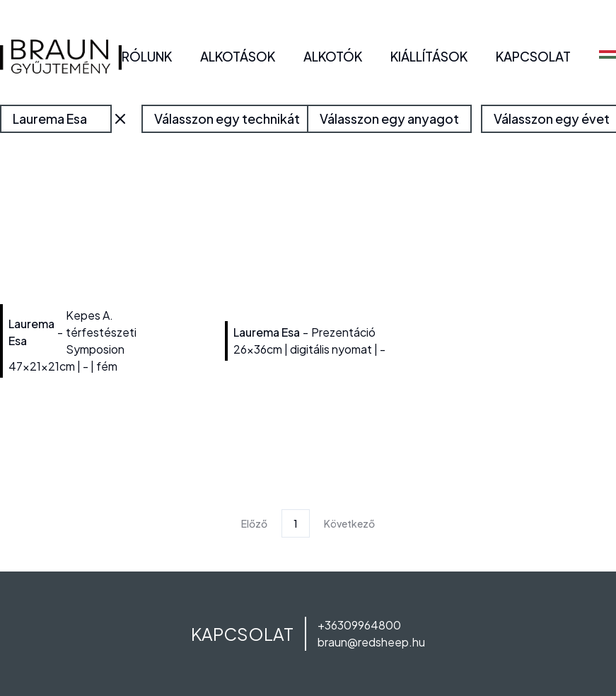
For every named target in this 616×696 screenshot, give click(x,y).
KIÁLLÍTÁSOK (429, 56)
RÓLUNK (147, 56)
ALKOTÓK (333, 56)
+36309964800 (359, 625)
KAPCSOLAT (533, 56)
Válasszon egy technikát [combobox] (227, 118)
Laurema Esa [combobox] (50, 118)
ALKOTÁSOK (238, 56)
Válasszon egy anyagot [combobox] (389, 118)
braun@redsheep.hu (371, 642)
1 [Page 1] (296, 523)
